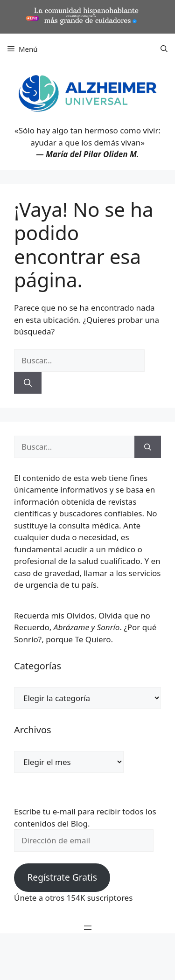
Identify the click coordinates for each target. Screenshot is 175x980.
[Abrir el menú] (88, 928)
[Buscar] (28, 383)
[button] (164, 49)
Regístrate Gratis (62, 877)
